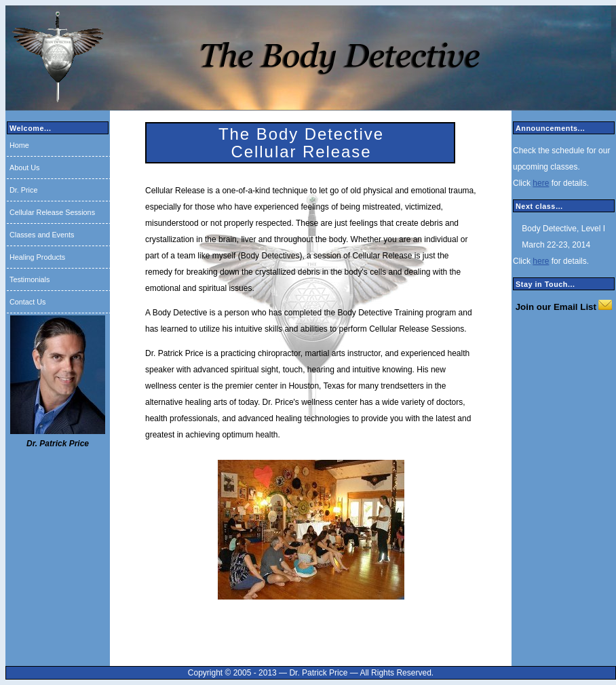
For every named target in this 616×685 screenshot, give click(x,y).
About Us (24, 168)
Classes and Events (42, 235)
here (541, 183)
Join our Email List (556, 307)
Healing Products (37, 257)
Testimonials (30, 279)
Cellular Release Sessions (52, 212)
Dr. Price (23, 190)
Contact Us (27, 302)
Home (19, 145)
